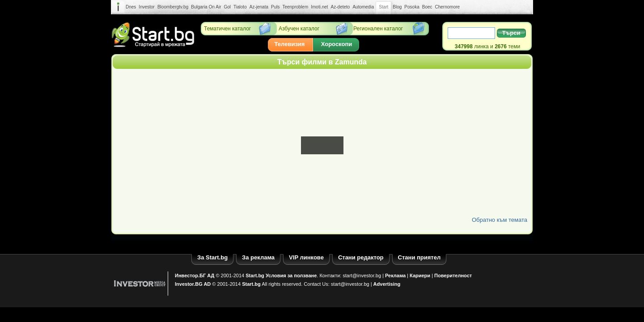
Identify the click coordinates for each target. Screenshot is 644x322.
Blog (397, 7)
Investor (147, 7)
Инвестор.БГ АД (195, 275)
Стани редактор (361, 257)
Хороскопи (337, 44)
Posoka (412, 7)
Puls (275, 7)
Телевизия (290, 44)
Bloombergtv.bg (173, 7)
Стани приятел (419, 257)
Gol (228, 7)
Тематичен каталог (227, 29)
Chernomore (448, 7)
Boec (427, 7)
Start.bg (255, 275)
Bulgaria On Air (206, 7)
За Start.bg (212, 257)
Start (383, 7)
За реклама (258, 257)
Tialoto (240, 7)
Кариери (420, 275)
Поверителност (453, 275)
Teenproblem (295, 7)
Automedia (363, 7)
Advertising (387, 284)
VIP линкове (306, 257)
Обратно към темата (500, 220)
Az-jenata (259, 7)
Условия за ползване (291, 275)
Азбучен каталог (299, 29)
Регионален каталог (378, 29)
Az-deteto (341, 7)
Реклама (395, 275)
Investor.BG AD (193, 284)
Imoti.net (319, 7)
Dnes (131, 7)
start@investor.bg (362, 275)
